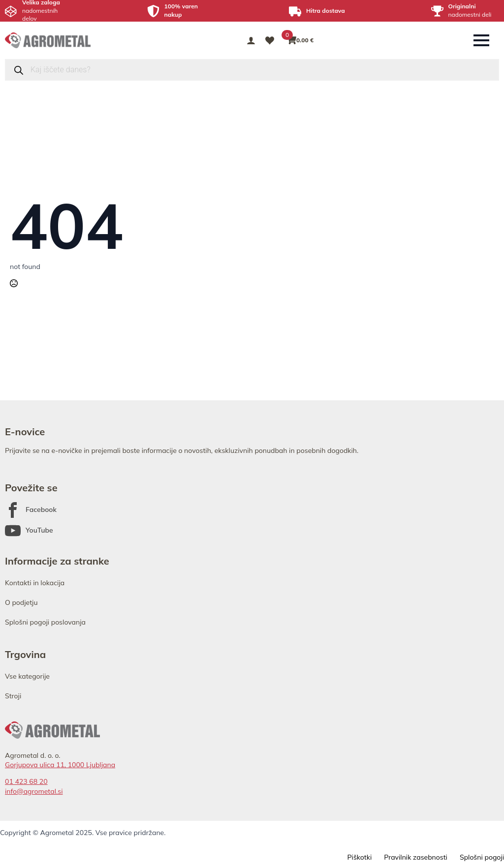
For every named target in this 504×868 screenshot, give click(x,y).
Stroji (13, 696)
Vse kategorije (27, 676)
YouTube (39, 530)
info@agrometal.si (34, 791)
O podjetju (21, 602)
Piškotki (359, 857)
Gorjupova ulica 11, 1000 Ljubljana (60, 765)
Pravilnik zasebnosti (416, 857)
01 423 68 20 (26, 781)
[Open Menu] (481, 40)
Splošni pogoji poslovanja (45, 622)
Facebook (41, 509)
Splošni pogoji (482, 857)
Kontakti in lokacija (35, 583)
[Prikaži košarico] (301, 40)
